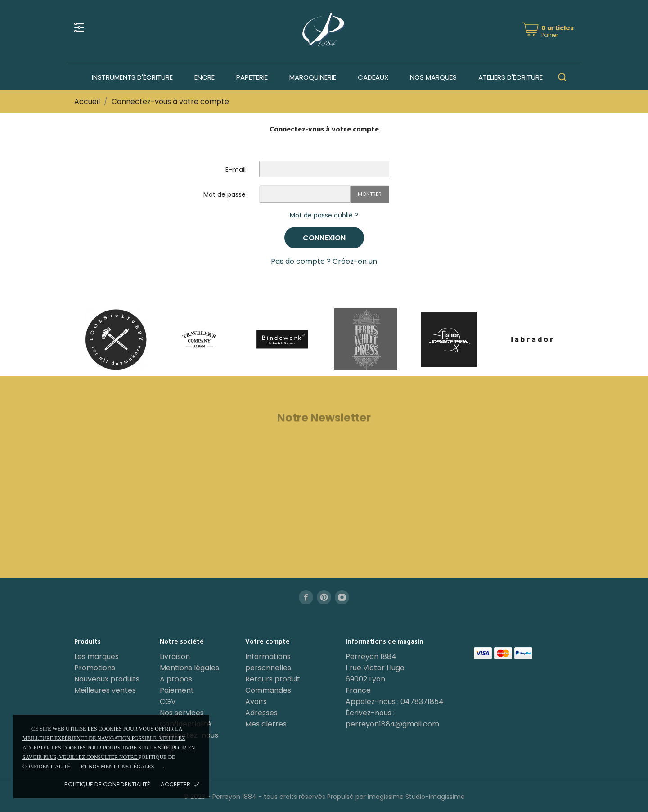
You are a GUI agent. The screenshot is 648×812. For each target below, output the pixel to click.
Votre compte (268, 642)
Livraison (175, 656)
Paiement (177, 690)
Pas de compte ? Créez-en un (324, 261)
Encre (205, 77)
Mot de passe (225, 194)
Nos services (182, 713)
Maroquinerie (313, 77)
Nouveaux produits (107, 679)
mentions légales (127, 767)
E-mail (236, 170)
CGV (168, 701)
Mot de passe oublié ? (324, 215)
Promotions (95, 668)
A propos (176, 679)
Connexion (324, 238)
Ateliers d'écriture (511, 77)
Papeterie (252, 77)
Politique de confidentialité (107, 784)
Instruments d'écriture (132, 77)
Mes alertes (266, 724)
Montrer (370, 194)
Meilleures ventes (105, 690)
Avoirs (256, 701)
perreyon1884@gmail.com (392, 724)
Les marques (97, 656)
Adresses (261, 713)
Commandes (268, 690)
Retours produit (273, 679)
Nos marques (433, 77)
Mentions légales (189, 668)
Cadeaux (373, 77)
